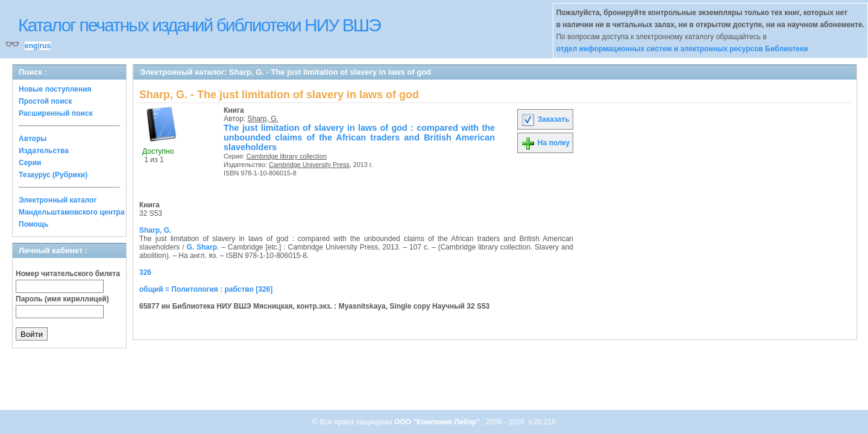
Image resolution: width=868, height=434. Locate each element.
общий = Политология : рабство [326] (206, 289)
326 (145, 272)
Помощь (33, 224)
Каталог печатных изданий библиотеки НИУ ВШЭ (199, 25)
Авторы (33, 139)
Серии (30, 163)
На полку (545, 143)
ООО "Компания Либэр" (438, 422)
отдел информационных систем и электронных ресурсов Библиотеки (682, 49)
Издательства (44, 151)
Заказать (545, 119)
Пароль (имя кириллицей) (62, 299)
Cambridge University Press (309, 165)
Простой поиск (45, 101)
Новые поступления (55, 89)
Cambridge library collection (287, 156)
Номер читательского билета (68, 274)
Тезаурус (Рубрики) (53, 175)
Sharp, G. (263, 119)
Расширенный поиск (56, 113)
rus (45, 46)
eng (31, 46)
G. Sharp (202, 247)
